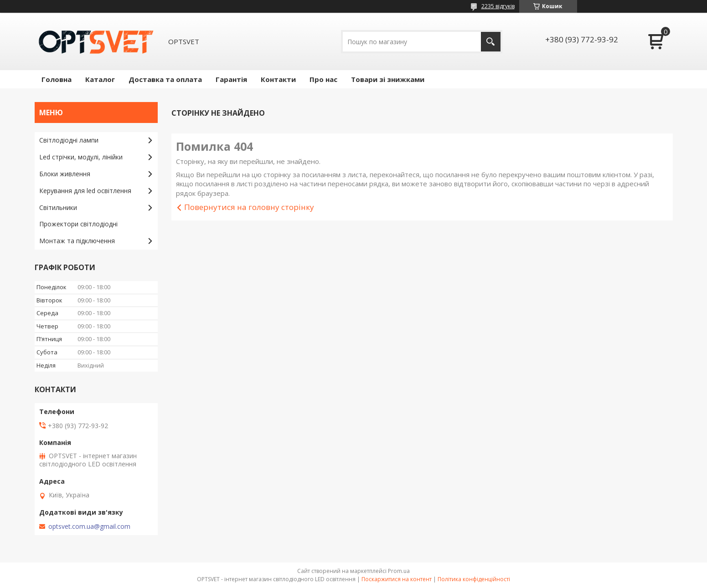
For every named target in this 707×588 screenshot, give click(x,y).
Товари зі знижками (388, 79)
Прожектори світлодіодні (78, 224)
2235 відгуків (498, 6)
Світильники (58, 207)
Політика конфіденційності (474, 579)
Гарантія (231, 79)
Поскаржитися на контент (397, 579)
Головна (57, 79)
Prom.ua (399, 571)
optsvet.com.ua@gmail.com (89, 527)
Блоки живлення (65, 174)
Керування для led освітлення (85, 191)
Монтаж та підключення (77, 241)
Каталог (100, 79)
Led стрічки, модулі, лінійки (81, 157)
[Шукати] (491, 42)
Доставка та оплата (165, 79)
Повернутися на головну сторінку (249, 207)
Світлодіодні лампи (69, 140)
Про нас (323, 79)
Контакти (278, 79)
